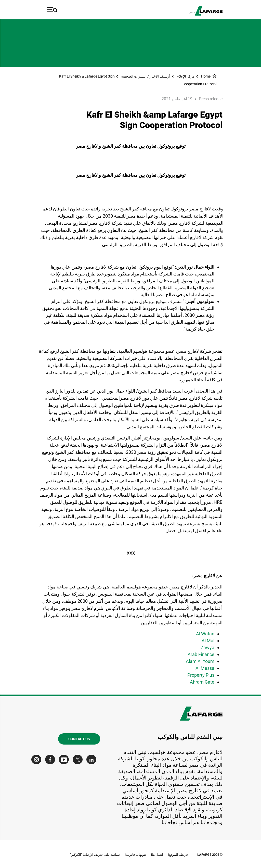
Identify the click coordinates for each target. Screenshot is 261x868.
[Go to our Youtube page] (65, 759)
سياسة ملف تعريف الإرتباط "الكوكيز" (95, 855)
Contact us (79, 739)
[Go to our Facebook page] (51, 759)
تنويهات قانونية (136, 855)
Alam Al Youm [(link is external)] (200, 661)
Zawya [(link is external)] (207, 647)
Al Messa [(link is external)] (205, 668)
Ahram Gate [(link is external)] (202, 682)
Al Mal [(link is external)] (208, 641)
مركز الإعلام (185, 76)
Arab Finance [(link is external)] (201, 654)
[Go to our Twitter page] (79, 759)
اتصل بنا (157, 855)
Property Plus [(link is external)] (201, 675)
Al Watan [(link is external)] (205, 634)
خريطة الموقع (178, 855)
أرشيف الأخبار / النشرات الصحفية (145, 76)
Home (206, 76)
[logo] (208, 11)
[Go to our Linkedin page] (92, 759)
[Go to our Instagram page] (37, 759)
